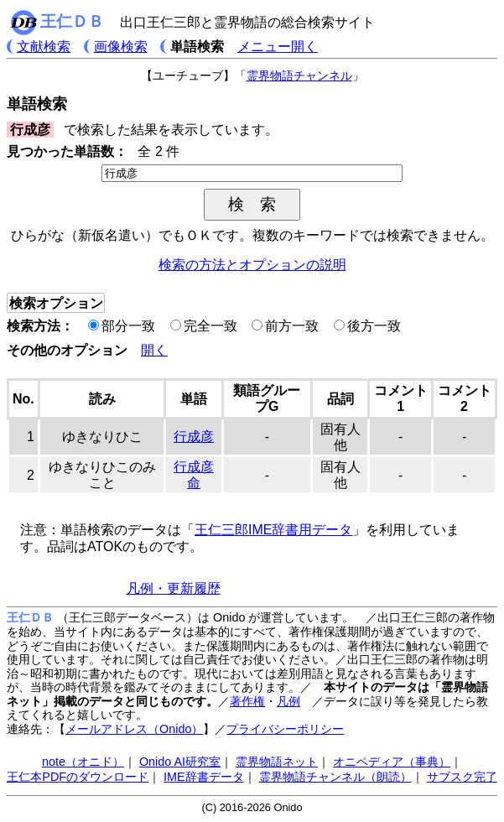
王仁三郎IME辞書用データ (273, 530)
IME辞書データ (204, 777)
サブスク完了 (462, 777)
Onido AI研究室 (180, 762)
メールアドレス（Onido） (134, 729)
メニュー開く (278, 47)
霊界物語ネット (277, 762)
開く (154, 350)
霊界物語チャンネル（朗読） (335, 777)
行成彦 (194, 437)
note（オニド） (83, 762)
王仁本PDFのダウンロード (78, 777)
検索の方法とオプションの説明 (252, 265)
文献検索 (44, 47)
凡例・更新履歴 (174, 588)
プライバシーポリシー (285, 729)
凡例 (288, 701)
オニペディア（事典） (392, 762)
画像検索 (121, 47)
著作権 (247, 701)
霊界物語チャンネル (299, 75)
